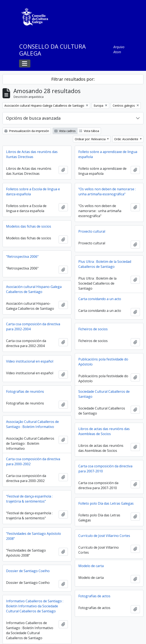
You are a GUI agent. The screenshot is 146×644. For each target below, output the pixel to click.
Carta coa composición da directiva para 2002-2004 (33, 327)
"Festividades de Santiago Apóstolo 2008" (34, 536)
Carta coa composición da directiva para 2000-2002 (33, 461)
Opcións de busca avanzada (33, 118)
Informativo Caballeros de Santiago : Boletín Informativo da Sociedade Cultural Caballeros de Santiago (35, 606)
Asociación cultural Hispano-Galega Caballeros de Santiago (34, 289)
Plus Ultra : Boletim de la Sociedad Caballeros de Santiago (105, 264)
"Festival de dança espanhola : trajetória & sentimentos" (29, 499)
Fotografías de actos (94, 596)
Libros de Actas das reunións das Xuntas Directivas (32, 154)
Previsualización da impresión (27, 131)
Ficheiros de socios (93, 329)
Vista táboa (89, 131)
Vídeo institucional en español (30, 361)
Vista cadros (65, 131)
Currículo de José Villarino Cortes (104, 536)
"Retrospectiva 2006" (22, 257)
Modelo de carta (91, 566)
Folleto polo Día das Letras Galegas (106, 503)
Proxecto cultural (92, 231)
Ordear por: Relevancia (91, 139)
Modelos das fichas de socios (29, 226)
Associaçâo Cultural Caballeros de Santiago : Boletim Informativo (32, 424)
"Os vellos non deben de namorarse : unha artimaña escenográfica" (107, 192)
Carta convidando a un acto (100, 299)
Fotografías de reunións (25, 391)
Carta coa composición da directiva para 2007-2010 (105, 469)
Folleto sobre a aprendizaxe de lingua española (108, 154)
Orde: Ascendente (127, 139)
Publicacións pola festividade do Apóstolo (103, 362)
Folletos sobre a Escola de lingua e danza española (33, 192)
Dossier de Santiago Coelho (28, 571)
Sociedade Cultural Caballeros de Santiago (104, 394)
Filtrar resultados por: (73, 79)
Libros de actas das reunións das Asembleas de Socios (104, 431)
